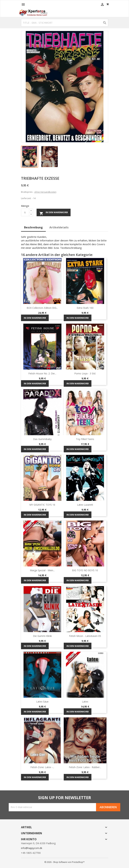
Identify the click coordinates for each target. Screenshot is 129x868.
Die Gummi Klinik (42, 636)
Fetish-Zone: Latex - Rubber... (85, 767)
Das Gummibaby (42, 439)
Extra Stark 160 (85, 308)
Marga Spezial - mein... (42, 570)
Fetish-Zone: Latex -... (42, 767)
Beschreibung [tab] (33, 227)
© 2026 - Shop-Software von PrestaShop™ (64, 862)
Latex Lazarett (85, 505)
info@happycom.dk (32, 848)
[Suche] (65, 23)
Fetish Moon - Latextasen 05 (85, 636)
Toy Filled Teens (85, 439)
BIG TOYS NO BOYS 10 (85, 570)
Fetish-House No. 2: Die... (42, 373)
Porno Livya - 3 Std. (85, 373)
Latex (85, 702)
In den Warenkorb (54, 213)
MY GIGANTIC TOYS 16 (42, 505)
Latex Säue (42, 702)
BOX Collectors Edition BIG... (42, 308)
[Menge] (25, 212)
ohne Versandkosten (45, 192)
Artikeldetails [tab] (59, 227)
